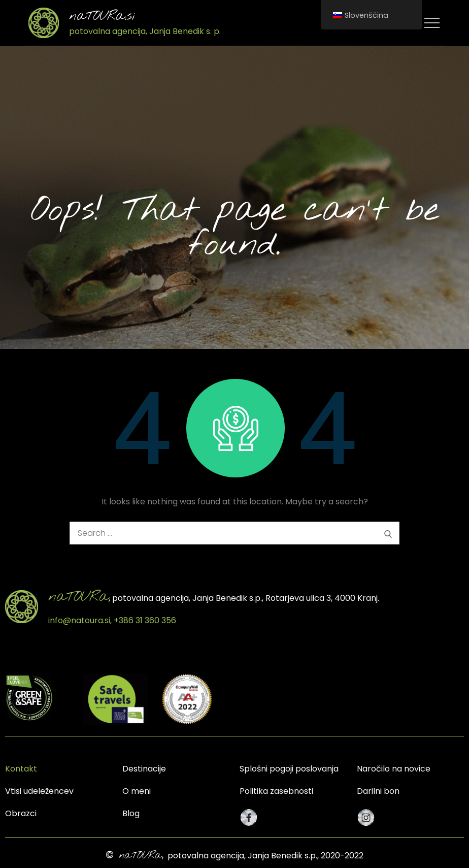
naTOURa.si (102, 16)
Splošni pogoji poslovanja (289, 769)
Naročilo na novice (394, 769)
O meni (137, 791)
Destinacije (144, 769)
